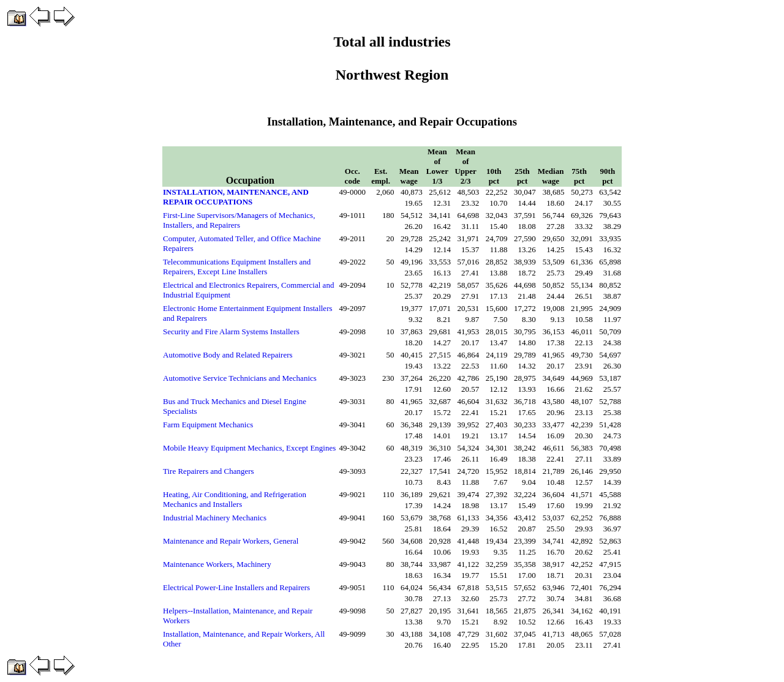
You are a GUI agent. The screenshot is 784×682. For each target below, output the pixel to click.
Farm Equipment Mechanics (208, 425)
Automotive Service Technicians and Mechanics (240, 378)
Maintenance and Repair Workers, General (231, 541)
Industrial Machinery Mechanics (215, 518)
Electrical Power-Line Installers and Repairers (236, 587)
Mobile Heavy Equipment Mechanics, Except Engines (249, 448)
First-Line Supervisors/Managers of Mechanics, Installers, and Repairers (239, 220)
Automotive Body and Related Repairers (228, 355)
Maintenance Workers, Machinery (217, 564)
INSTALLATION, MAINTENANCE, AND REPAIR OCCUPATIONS (236, 197)
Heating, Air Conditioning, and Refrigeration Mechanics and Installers (235, 499)
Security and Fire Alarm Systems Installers (231, 332)
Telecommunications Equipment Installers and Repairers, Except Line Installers (237, 267)
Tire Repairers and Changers (209, 471)
